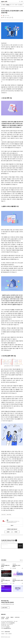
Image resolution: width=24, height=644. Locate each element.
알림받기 (12, 525)
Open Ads (4, 2)
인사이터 (16, 5)
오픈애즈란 (3, 617)
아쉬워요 (16, 532)
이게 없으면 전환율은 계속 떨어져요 (5, 566)
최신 (11, 5)
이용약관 (2, 632)
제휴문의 (12, 617)
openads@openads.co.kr (7, 628)
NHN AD (3, 614)
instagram (3, 634)
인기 (13, 5)
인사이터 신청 (17, 617)
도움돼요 (8, 532)
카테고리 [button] (3, 5)
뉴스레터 (3, 619)
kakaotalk (10, 634)
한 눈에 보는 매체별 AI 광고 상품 (6, 581)
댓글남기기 (20, 546)
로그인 (22, 1)
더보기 (21, 560)
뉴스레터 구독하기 (5, 608)
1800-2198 (8, 627)
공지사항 (8, 617)
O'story (8, 5)
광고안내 (7, 619)
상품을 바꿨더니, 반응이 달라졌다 (16, 566)
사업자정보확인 (12, 623)
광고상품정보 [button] (20, 5)
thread (6, 634)
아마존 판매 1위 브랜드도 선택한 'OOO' (18, 581)
